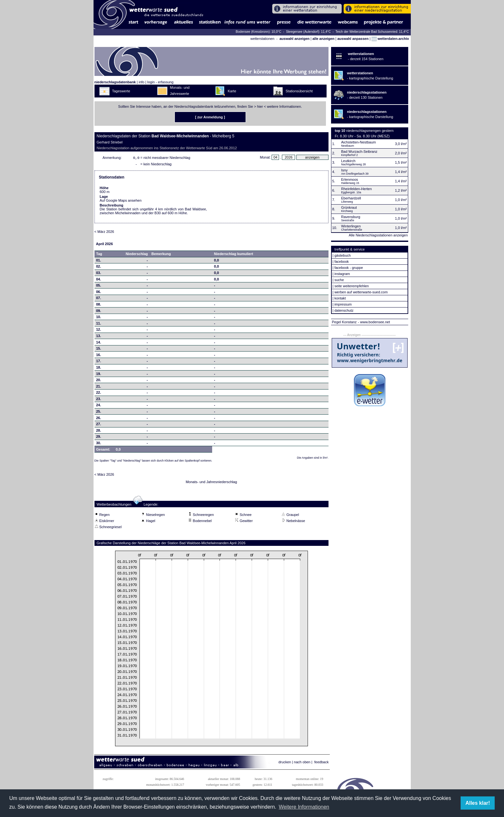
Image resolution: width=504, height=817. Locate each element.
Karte (232, 91)
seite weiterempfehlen (351, 286)
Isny (344, 170)
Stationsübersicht (299, 91)
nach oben (302, 763)
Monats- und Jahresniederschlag (212, 483)
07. (99, 299)
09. (99, 312)
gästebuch (342, 255)
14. (99, 344)
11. (99, 325)
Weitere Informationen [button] (304, 807)
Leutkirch (348, 161)
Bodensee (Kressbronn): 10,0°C (259, 32)
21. (99, 388)
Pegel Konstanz (344, 322)
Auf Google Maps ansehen (121, 202)
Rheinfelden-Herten (356, 189)
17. (99, 362)
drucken (285, 763)
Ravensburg (351, 217)
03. (99, 274)
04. (99, 280)
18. (99, 369)
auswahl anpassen (353, 39)
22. (99, 394)
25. (99, 413)
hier (260, 106)
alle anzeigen (323, 39)
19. (99, 375)
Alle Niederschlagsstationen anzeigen (378, 235)
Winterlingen (351, 226)
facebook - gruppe (349, 268)
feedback (322, 763)
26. (99, 419)
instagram (342, 274)
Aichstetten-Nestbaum (358, 142)
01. (99, 262)
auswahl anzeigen (294, 39)
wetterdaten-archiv (390, 39)
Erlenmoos (350, 179)
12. (99, 331)
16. (99, 356)
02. (99, 268)
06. (99, 293)
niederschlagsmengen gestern (370, 131)
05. (99, 287)
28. (99, 432)
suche (339, 280)
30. (99, 444)
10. (99, 318)
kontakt (340, 298)
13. (99, 337)
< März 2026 (104, 233)
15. (99, 350)
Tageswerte (121, 91)
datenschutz (344, 310)
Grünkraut (349, 207)
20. (99, 381)
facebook (342, 262)
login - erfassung (160, 82)
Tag (99, 255)
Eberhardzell (351, 198)
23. (99, 400)
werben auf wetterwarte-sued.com (361, 292)
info (141, 82)
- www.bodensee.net (374, 322)
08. (99, 306)
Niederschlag (137, 255)
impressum (343, 304)
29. (99, 438)
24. (99, 406)
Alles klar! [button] (478, 803)
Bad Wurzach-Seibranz (359, 151)
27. (99, 425)
